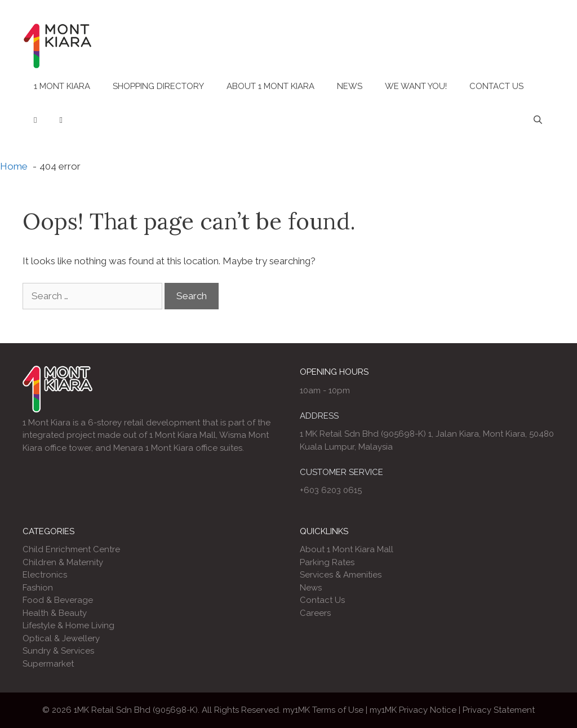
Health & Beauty (55, 613)
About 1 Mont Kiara (270, 86)
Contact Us (496, 86)
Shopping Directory (158, 86)
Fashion (38, 588)
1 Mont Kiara (62, 86)
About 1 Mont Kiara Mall (347, 549)
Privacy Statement (499, 710)
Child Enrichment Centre (71, 549)
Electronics (45, 575)
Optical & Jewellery (61, 638)
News (350, 86)
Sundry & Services (58, 651)
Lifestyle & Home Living (68, 625)
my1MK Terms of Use (323, 710)
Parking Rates (327, 562)
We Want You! (416, 86)
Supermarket (48, 664)
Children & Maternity (63, 562)
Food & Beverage (58, 600)
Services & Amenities (341, 575)
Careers (315, 613)
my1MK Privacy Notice (413, 710)
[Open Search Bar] (538, 120)
